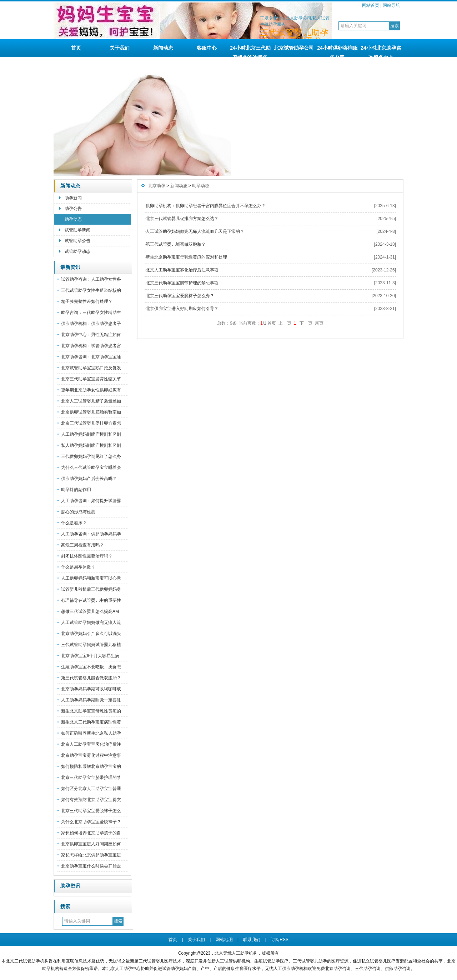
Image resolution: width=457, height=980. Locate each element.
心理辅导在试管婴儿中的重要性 (91, 600)
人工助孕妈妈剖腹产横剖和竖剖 (91, 434)
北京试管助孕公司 (294, 48)
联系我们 (252, 940)
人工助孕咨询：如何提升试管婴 (91, 501)
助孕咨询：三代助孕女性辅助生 (91, 312)
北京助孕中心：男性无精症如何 (91, 335)
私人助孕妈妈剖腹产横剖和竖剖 (91, 445)
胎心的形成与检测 (78, 512)
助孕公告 (73, 209)
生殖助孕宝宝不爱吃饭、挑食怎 (91, 667)
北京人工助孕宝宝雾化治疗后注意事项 (182, 270)
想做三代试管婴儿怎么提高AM (90, 611)
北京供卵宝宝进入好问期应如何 (91, 844)
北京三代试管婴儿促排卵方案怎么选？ (182, 219)
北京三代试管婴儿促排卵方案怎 (91, 423)
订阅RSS (280, 940)
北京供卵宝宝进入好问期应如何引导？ (182, 309)
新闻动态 (163, 48)
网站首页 (371, 5)
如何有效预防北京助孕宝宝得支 (91, 800)
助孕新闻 (73, 198)
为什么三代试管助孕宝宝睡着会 (91, 467)
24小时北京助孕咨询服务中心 (381, 51)
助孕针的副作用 (76, 490)
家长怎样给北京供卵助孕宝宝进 (91, 855)
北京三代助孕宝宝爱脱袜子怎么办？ (180, 296)
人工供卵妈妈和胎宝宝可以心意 (91, 578)
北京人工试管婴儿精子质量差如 (91, 401)
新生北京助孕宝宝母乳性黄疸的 (91, 711)
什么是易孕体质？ (78, 567)
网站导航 (391, 5)
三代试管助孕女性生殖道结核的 (91, 290)
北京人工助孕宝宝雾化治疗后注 (91, 744)
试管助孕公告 (77, 241)
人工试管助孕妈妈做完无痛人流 (91, 622)
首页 (76, 48)
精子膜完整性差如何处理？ (87, 301)
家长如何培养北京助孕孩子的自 (91, 833)
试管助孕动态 (77, 251)
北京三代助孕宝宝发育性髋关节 (91, 379)
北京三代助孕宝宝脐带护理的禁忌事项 (182, 283)
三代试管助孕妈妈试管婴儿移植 (91, 645)
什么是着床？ (74, 523)
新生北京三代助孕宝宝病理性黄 (91, 722)
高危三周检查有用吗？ (82, 545)
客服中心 (207, 48)
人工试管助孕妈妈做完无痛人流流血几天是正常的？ (195, 231)
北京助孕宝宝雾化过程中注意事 (91, 755)
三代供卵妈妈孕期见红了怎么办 (91, 456)
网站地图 (224, 940)
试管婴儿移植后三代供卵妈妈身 (91, 589)
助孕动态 (73, 219)
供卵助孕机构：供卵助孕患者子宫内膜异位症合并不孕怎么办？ (206, 206)
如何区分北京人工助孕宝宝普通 (91, 789)
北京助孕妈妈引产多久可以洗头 (91, 634)
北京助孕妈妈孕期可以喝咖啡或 (91, 689)
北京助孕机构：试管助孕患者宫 (91, 346)
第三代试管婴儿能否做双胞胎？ (91, 678)
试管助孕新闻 (77, 230)
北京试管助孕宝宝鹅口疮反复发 (91, 368)
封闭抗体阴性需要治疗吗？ (87, 556)
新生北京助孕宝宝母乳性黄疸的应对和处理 (186, 257)
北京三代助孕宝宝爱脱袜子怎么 (91, 811)
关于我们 (120, 48)
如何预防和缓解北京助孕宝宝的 (91, 766)
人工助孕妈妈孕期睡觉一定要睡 (91, 700)
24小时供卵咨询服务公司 (337, 51)
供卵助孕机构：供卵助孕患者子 (91, 324)
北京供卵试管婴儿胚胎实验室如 (91, 412)
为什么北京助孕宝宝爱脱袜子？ (91, 822)
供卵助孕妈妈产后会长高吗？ (89, 479)
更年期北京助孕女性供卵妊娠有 (91, 390)
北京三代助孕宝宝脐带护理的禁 (91, 777)
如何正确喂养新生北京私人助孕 (91, 733)
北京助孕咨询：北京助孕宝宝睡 (91, 357)
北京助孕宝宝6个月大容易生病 (90, 656)
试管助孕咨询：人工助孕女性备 (91, 279)
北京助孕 (157, 186)
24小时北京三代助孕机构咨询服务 (250, 51)
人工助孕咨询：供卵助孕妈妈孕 (91, 534)
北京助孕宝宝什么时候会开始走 (91, 866)
